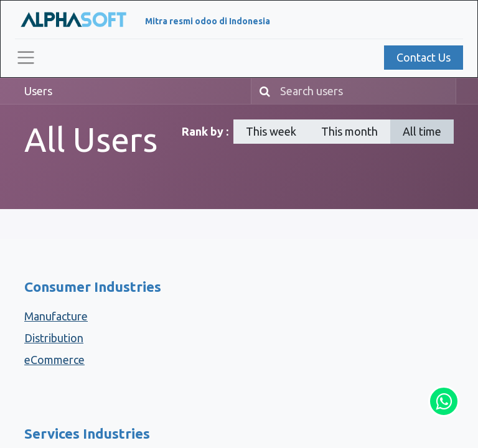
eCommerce (54, 360)
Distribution (54, 338)
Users (38, 91)
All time (422, 131)
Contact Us (424, 57)
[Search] (262, 91)
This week (271, 131)
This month (349, 131)
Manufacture (56, 316)
